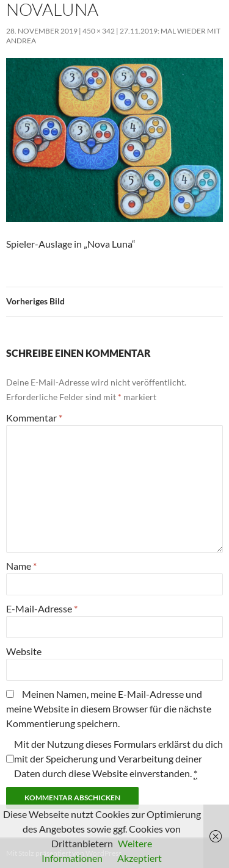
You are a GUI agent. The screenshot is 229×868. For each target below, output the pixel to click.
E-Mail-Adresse (42, 608)
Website (24, 651)
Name (21, 566)
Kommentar (34, 418)
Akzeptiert (140, 858)
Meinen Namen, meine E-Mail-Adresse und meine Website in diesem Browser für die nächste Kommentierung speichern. (109, 708)
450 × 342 (99, 31)
